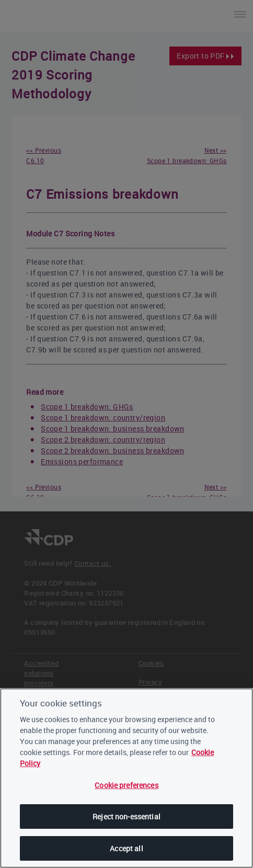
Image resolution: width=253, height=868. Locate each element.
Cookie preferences (126, 787)
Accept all (126, 850)
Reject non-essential (126, 818)
